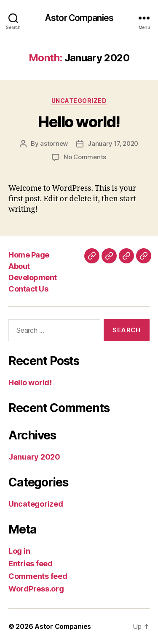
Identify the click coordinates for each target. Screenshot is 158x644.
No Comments (85, 157)
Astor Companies (79, 18)
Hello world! (79, 122)
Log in (19, 551)
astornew (54, 143)
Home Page (29, 255)
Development (33, 277)
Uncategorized (79, 101)
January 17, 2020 (113, 143)
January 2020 (34, 457)
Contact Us (28, 289)
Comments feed (38, 576)
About (19, 266)
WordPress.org (36, 589)
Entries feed (31, 564)
